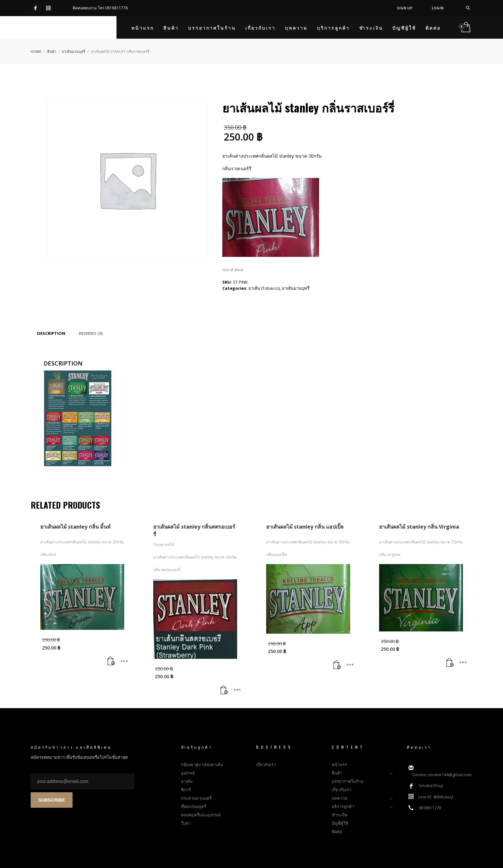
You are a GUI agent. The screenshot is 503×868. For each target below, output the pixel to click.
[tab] (51, 333)
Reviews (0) (91, 333)
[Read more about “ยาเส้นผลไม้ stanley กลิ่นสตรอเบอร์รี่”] (224, 690)
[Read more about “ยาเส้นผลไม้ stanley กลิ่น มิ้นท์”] (111, 661)
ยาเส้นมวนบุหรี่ (296, 288)
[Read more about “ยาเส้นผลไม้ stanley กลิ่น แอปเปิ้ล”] (337, 665)
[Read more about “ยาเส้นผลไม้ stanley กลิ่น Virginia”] (450, 663)
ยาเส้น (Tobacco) (264, 288)
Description (51, 333)
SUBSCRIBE (51, 800)
